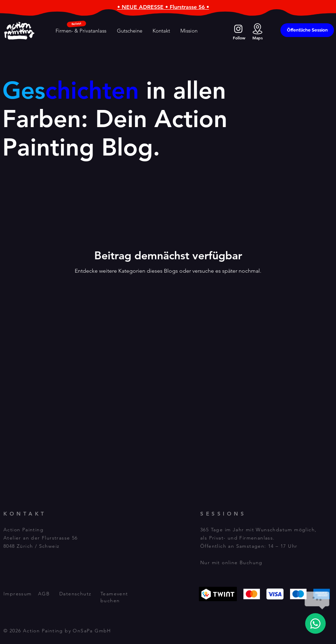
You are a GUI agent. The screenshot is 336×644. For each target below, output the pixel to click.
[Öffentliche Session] (307, 30)
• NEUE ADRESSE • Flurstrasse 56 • (163, 7)
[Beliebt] (77, 24)
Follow (239, 38)
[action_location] (257, 29)
